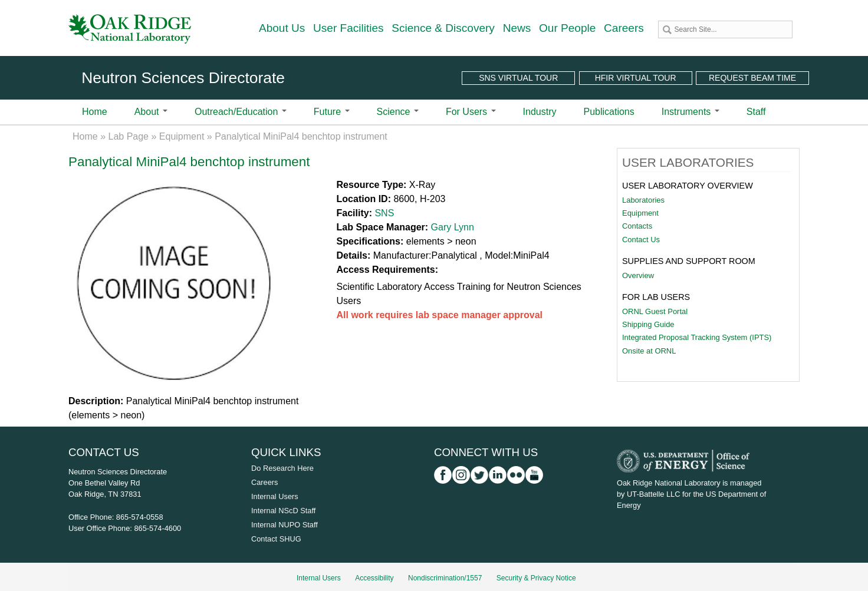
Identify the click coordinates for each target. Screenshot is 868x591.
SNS (384, 213)
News (517, 28)
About (151, 112)
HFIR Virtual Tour (636, 78)
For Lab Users (656, 297)
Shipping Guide (648, 324)
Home (95, 112)
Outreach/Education (241, 112)
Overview (638, 275)
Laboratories (643, 200)
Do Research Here (282, 468)
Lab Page (129, 136)
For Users (471, 112)
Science (398, 112)
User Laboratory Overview (688, 186)
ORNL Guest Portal (655, 311)
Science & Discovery (443, 28)
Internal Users (275, 496)
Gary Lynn (453, 227)
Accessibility (374, 578)
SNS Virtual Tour (518, 78)
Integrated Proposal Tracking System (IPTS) (697, 337)
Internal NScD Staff (283, 511)
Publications (609, 112)
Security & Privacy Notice (536, 578)
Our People (567, 28)
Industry (540, 112)
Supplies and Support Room (689, 261)
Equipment (182, 136)
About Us (282, 28)
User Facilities (348, 28)
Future (332, 112)
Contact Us (641, 240)
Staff (756, 112)
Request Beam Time (752, 78)
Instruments (691, 112)
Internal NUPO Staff (285, 525)
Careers (624, 28)
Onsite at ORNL (649, 351)
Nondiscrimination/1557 (445, 578)
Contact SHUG (276, 539)
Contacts (637, 226)
